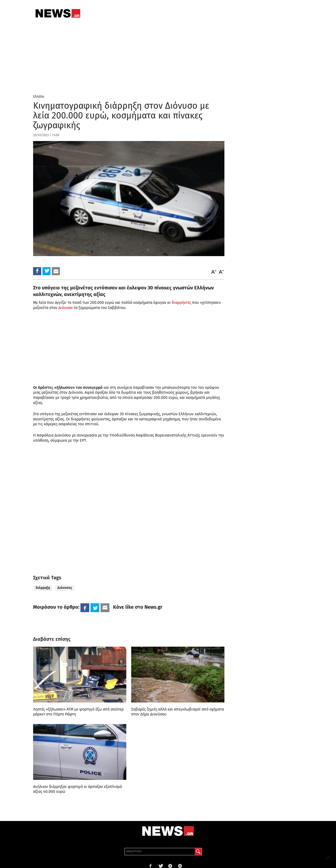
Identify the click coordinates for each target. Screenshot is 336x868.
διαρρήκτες (181, 303)
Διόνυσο (65, 308)
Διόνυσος (65, 588)
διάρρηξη (43, 588)
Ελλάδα (39, 97)
